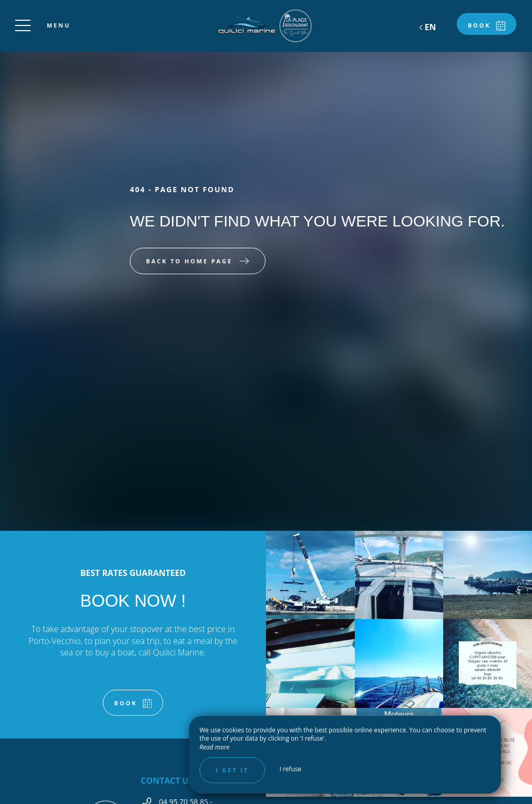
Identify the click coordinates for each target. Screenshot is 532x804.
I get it (232, 770)
